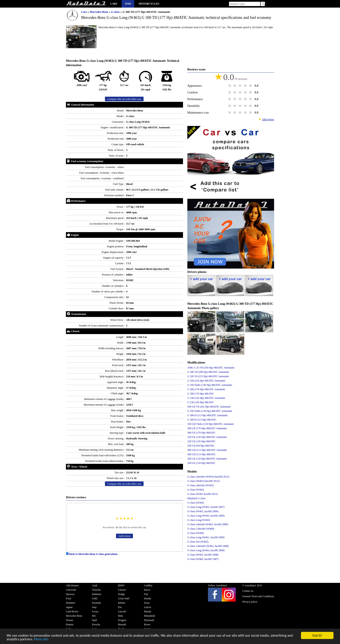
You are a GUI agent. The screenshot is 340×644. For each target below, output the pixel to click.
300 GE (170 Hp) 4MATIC (201, 433)
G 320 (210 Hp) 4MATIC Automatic (206, 381)
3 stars (240, 86)
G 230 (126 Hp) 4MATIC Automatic (206, 398)
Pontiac (70, 624)
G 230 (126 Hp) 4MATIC (201, 402)
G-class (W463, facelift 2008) (203, 555)
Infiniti (122, 603)
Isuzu (147, 603)
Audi (95, 585)
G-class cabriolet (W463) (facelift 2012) (208, 477)
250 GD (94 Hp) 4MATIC (201, 446)
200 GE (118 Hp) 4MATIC (201, 463)
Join (128, 4)
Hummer (71, 603)
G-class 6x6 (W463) (198, 542)
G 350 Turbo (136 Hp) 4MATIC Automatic (210, 385)
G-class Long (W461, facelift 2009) (206, 537)
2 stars (235, 86)
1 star (230, 86)
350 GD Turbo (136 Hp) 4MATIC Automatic (211, 424)
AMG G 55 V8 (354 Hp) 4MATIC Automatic (211, 368)
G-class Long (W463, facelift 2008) (206, 550)
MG (94, 616)
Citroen (122, 590)
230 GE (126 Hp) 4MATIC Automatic (207, 437)
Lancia (148, 607)
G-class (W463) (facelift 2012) (203, 481)
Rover (147, 624)
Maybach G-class (196, 498)
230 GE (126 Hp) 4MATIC (201, 441)
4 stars (246, 86)
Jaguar (69, 607)
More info (49, 639)
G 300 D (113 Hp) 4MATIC (202, 420)
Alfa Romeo (72, 585)
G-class (116, 12)
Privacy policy (250, 602)
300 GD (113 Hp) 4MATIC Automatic (207, 450)
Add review (124, 536)
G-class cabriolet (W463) (200, 485)
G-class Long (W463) (199, 520)
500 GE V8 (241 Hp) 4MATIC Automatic (209, 407)
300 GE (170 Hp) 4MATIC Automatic (207, 428)
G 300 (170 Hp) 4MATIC (201, 394)
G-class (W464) (196, 503)
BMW (121, 585)
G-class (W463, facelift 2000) (203, 511)
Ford (68, 598)
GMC (95, 598)
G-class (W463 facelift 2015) (203, 494)
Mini (120, 616)
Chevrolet (71, 590)
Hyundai (96, 603)
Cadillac (148, 585)
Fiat (146, 594)
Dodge (121, 594)
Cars (114, 4)
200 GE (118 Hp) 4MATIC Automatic (207, 459)
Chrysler (96, 590)
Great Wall (124, 598)
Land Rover (72, 611)
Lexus (95, 611)
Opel (94, 620)
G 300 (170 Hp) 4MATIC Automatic (206, 389)
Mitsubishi (150, 616)
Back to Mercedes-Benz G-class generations (92, 554)
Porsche (96, 624)
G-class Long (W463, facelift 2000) (206, 516)
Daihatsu (97, 594)
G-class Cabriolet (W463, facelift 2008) (208, 546)
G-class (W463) (196, 490)
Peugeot (122, 620)
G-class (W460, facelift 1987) (203, 559)
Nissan (69, 620)
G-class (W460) (196, 533)
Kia (120, 607)
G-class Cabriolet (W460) (201, 529)
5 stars (251, 86)
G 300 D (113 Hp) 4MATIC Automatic (208, 415)
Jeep (94, 607)
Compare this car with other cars (124, 99)
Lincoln (122, 611)
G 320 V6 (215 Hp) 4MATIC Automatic (208, 376)
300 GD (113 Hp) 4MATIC (202, 454)
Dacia (147, 590)
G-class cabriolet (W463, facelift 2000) (208, 524)
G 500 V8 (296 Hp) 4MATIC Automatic (208, 372)
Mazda (148, 611)
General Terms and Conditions (258, 596)
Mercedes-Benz (99, 12)
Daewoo (70, 594)
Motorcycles (149, 4)
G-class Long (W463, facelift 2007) (206, 507)
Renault (122, 624)
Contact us (248, 591)
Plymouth (149, 620)
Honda (147, 598)
